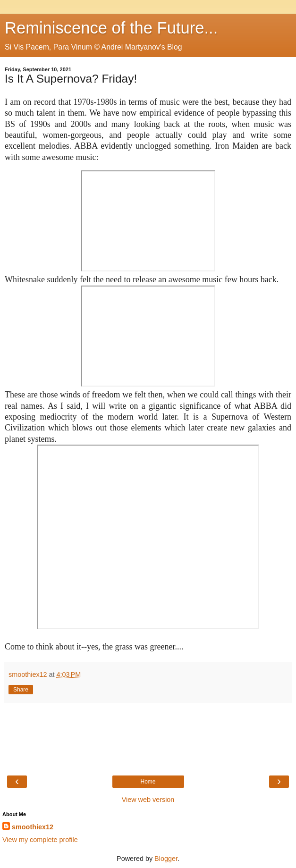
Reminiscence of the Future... (111, 28)
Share (21, 690)
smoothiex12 (33, 827)
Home (148, 782)
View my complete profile (40, 840)
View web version (148, 800)
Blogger (166, 859)
